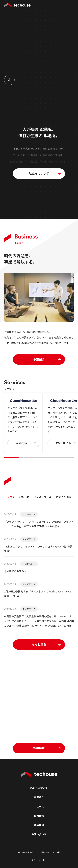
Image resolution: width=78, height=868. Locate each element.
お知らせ (24, 497)
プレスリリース (42, 497)
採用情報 (39, 816)
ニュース (39, 806)
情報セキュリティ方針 (51, 852)
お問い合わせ (39, 834)
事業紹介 (39, 797)
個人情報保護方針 (26, 852)
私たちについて (39, 788)
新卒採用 (39, 825)
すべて (11, 497)
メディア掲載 (63, 497)
